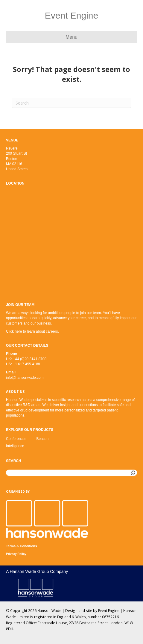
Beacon (43, 439)
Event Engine (109, 610)
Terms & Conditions (22, 546)
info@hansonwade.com (25, 378)
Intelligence (15, 446)
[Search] (71, 103)
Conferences (16, 439)
